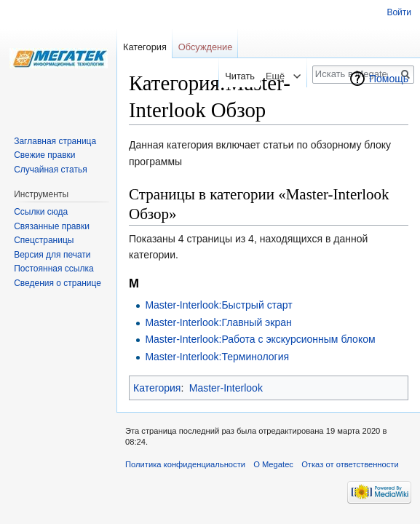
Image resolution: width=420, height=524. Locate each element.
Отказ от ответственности (350, 464)
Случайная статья (50, 170)
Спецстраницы (44, 240)
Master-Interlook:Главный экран (218, 322)
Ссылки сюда (41, 212)
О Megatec (273, 464)
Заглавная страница (55, 141)
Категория (157, 388)
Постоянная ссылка (54, 269)
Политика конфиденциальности (185, 464)
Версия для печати (52, 255)
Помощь (389, 79)
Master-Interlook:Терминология (217, 357)
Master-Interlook (226, 388)
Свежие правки (44, 155)
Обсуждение (206, 47)
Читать (235, 76)
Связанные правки (52, 226)
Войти (399, 12)
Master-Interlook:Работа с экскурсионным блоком (260, 339)
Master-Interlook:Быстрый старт (218, 305)
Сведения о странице (58, 283)
